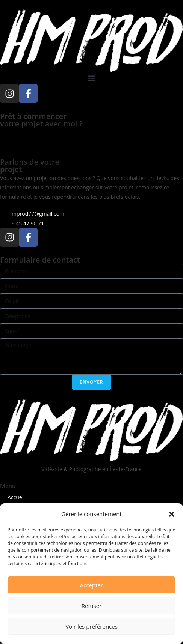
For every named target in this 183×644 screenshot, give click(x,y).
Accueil (16, 497)
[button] (172, 514)
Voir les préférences (91, 626)
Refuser (92, 606)
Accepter (91, 585)
